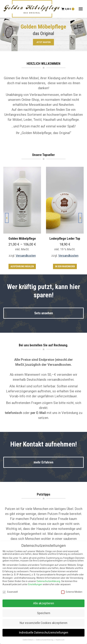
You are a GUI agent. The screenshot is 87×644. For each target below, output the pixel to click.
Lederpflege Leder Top (65, 239)
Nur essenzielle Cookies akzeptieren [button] (43, 623)
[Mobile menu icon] (81, 9)
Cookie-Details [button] (28, 640)
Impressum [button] (60, 640)
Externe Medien (72, 592)
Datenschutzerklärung (48, 581)
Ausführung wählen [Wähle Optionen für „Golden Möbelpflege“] (22, 266)
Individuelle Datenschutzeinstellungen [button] (43, 633)
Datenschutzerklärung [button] (45, 640)
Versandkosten (26, 256)
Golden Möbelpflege (22, 239)
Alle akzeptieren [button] (44, 603)
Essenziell (10, 592)
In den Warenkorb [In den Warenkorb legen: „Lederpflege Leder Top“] (65, 266)
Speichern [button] (44, 613)
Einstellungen (35, 584)
